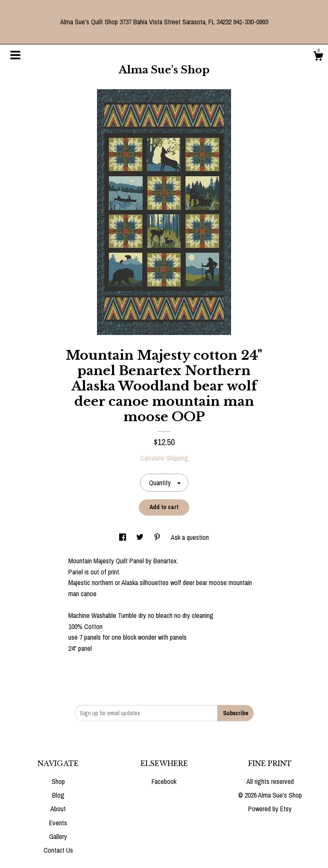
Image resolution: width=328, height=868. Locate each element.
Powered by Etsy (270, 809)
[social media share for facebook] (123, 537)
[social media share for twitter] (141, 537)
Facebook (164, 781)
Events (58, 823)
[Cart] (318, 57)
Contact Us (58, 850)
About (58, 809)
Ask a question (190, 537)
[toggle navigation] (15, 55)
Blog (58, 795)
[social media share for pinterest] (158, 537)
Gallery (58, 836)
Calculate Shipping (164, 458)
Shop (58, 781)
